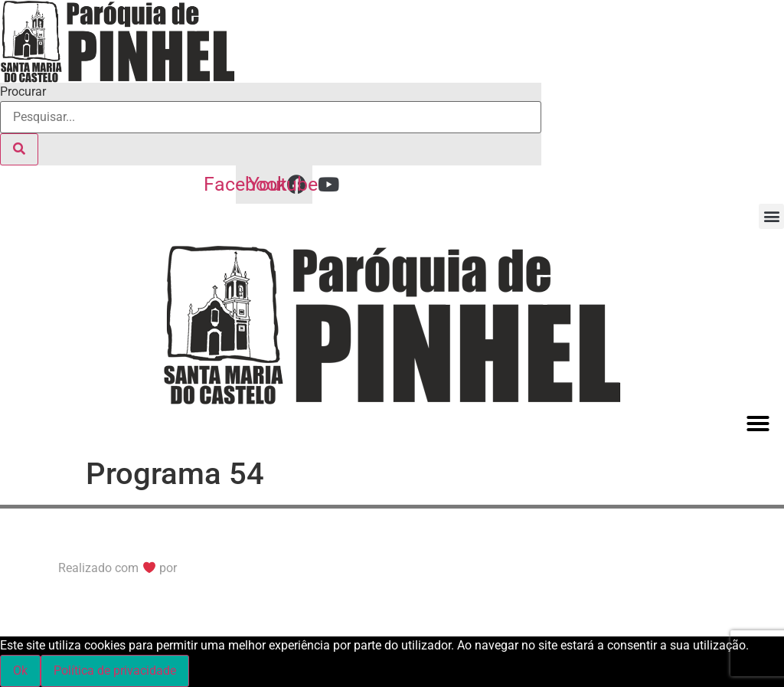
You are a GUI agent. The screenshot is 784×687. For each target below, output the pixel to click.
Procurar (23, 92)
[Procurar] (19, 149)
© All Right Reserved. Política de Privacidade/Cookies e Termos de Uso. (184, 540)
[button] (771, 216)
